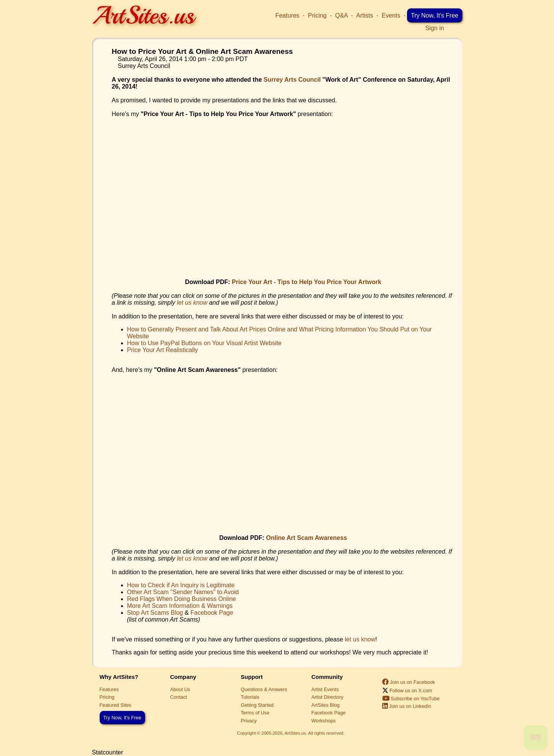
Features (287, 15)
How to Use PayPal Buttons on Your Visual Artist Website (204, 343)
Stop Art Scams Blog (155, 613)
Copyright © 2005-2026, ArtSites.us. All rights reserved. (291, 733)
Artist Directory (328, 697)
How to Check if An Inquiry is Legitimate (181, 585)
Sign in (435, 28)
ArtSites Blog (326, 705)
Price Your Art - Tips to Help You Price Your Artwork (307, 282)
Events (391, 15)
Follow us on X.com (407, 691)
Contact (179, 697)
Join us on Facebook (409, 682)
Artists (365, 15)
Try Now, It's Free (434, 15)
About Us (180, 689)
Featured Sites (115, 705)
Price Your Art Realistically (163, 350)
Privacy (249, 721)
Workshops (324, 721)
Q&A (342, 15)
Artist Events (325, 689)
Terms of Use (255, 713)
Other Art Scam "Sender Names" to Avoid (183, 592)
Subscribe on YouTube (411, 699)
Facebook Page (212, 613)
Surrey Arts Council (292, 80)
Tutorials (250, 697)
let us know (192, 303)
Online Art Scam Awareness (307, 538)
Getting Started (257, 705)
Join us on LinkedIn (407, 706)
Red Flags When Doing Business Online (182, 599)
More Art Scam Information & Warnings (180, 606)
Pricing (317, 15)
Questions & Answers (264, 689)
